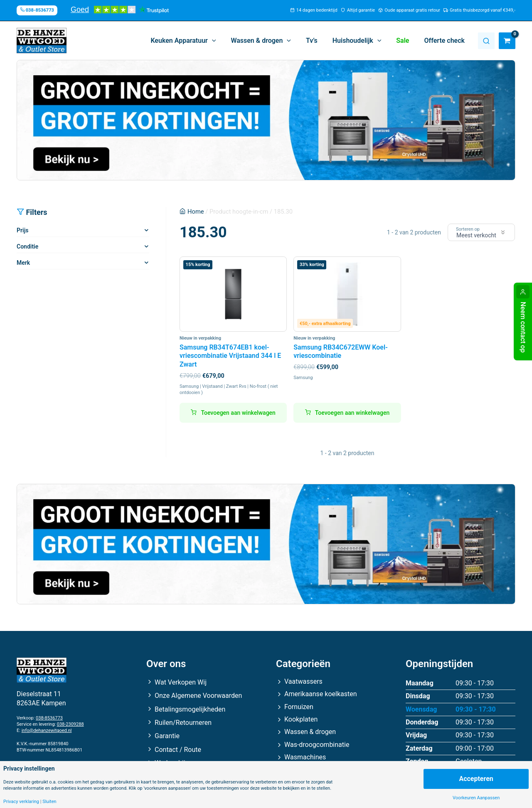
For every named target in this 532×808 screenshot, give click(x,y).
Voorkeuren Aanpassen (476, 798)
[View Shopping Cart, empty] (507, 41)
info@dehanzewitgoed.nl (47, 730)
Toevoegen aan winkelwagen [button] (238, 413)
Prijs (22, 230)
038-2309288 (70, 724)
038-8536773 (49, 718)
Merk (23, 263)
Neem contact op (523, 327)
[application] (221, 41)
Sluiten (49, 802)
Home (196, 212)
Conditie (27, 246)
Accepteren (476, 779)
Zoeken (486, 41)
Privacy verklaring (21, 802)
